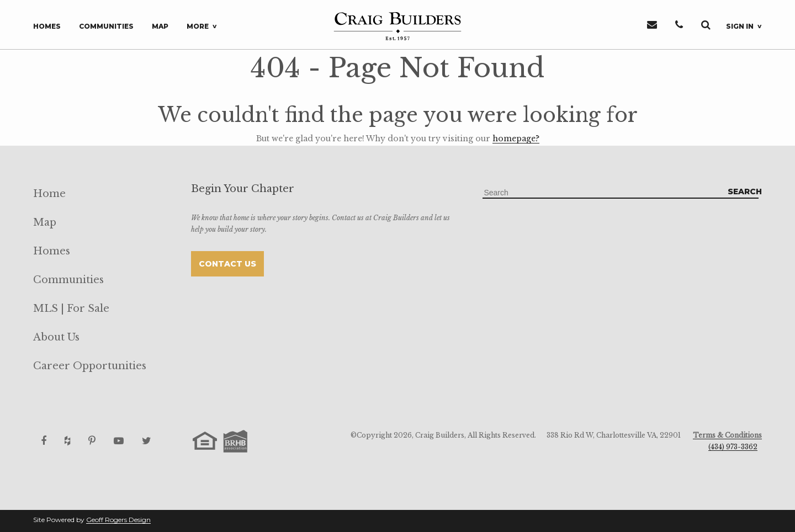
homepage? (516, 139)
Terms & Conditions (727, 435)
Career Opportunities (90, 366)
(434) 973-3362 (733, 447)
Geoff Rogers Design (118, 520)
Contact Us (227, 264)
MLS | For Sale (71, 308)
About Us (56, 337)
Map (160, 26)
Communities (106, 26)
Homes (47, 26)
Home (49, 194)
